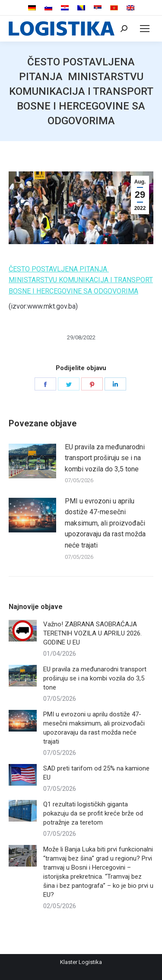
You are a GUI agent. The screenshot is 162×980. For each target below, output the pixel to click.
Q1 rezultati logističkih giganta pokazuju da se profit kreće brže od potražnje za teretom (93, 813)
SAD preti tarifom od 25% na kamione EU (96, 773)
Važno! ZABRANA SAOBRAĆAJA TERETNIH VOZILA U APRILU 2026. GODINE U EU (92, 633)
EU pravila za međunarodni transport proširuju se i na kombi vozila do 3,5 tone (105, 458)
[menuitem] (32, 8)
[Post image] (32, 461)
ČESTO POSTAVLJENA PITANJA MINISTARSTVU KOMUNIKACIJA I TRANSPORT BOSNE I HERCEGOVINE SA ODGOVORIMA (81, 280)
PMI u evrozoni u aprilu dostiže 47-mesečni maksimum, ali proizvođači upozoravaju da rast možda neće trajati (105, 523)
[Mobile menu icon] (145, 29)
